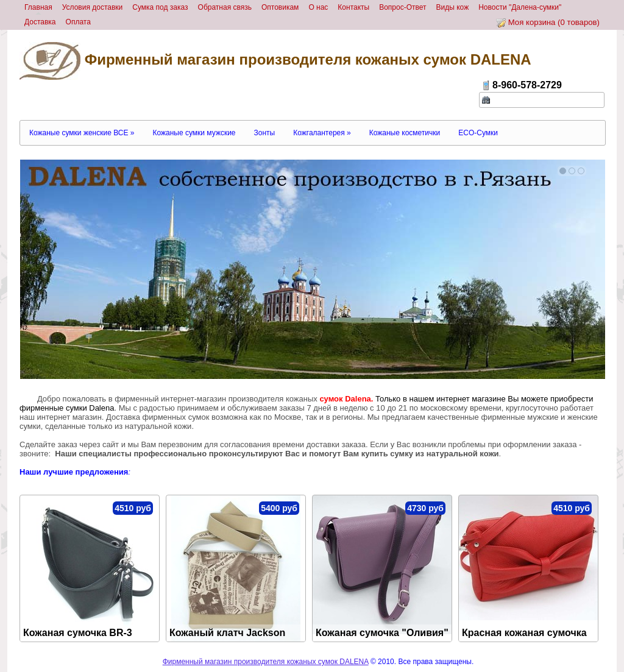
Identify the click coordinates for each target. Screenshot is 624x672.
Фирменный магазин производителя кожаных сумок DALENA (275, 61)
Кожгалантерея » (322, 133)
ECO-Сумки (478, 133)
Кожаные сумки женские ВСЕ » (82, 133)
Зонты (265, 133)
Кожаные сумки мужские (194, 133)
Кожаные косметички (405, 133)
